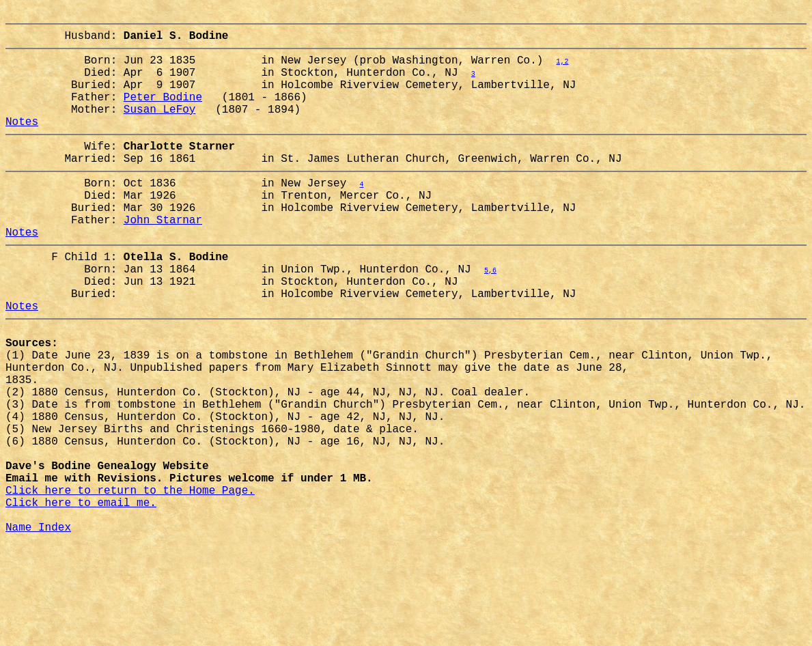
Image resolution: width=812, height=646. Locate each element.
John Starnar (163, 257)
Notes (22, 143)
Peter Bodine (163, 113)
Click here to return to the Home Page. (130, 582)
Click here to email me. (81, 598)
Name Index (38, 628)
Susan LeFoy (160, 128)
